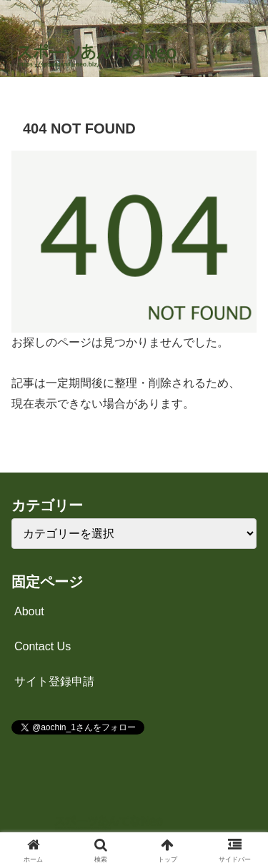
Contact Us (43, 646)
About (29, 611)
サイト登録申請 (54, 681)
